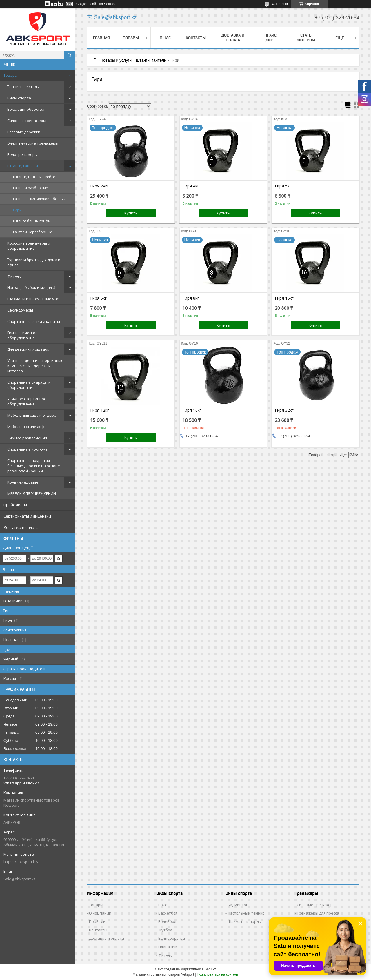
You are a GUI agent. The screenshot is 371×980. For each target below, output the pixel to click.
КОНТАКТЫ (196, 38)
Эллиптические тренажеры (33, 143)
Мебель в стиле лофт (27, 427)
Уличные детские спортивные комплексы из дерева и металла (35, 366)
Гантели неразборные (33, 232)
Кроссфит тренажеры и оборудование (29, 246)
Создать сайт (87, 4)
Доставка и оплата (21, 527)
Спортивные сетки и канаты (34, 321)
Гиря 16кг (284, 298)
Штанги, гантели (23, 166)
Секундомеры (20, 310)
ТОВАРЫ (131, 38)
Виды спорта (19, 98)
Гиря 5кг (283, 186)
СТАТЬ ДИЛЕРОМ (306, 38)
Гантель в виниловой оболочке (40, 199)
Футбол (165, 930)
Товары (11, 75)
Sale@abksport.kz (20, 879)
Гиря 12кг (100, 410)
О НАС (165, 38)
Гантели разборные (30, 188)
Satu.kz (210, 969)
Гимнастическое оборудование (22, 335)
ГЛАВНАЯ (101, 38)
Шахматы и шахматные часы (34, 299)
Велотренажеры (22, 154)
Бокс (162, 905)
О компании (100, 913)
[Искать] (70, 55)
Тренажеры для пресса (318, 913)
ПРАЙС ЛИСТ (270, 38)
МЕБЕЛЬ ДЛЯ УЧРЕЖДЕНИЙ (32, 493)
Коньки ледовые (23, 482)
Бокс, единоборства (26, 109)
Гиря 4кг (191, 186)
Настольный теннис (246, 913)
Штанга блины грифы (32, 221)
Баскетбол (168, 913)
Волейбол (167, 921)
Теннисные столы (23, 87)
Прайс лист (99, 921)
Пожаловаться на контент (218, 974)
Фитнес (14, 276)
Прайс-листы (15, 505)
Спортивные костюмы (28, 449)
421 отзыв (280, 4)
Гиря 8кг (191, 298)
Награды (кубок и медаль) (31, 287)
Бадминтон (238, 905)
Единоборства (172, 938)
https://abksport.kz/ (21, 862)
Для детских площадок (28, 349)
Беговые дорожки (24, 132)
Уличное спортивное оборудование (27, 401)
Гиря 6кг (98, 298)
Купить (131, 213)
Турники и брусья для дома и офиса (34, 262)
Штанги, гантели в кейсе (34, 177)
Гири (17, 210)
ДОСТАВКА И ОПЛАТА (233, 38)
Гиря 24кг (100, 186)
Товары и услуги (116, 60)
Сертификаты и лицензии (27, 516)
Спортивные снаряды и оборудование (29, 385)
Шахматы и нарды (245, 921)
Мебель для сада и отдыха (32, 415)
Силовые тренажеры (27, 121)
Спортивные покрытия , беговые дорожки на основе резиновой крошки (34, 466)
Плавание (168, 947)
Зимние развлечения (27, 438)
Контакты (98, 930)
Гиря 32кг (284, 410)
